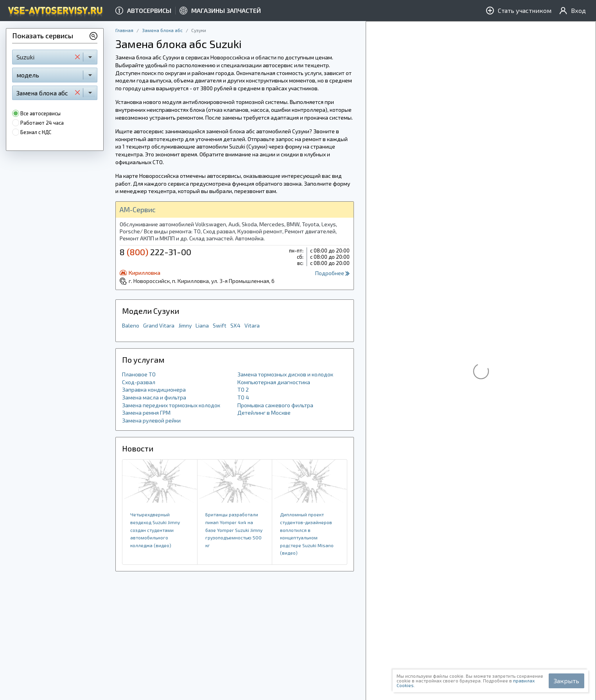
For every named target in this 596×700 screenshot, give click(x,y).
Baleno (131, 325)
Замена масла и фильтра (154, 397)
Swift (220, 325)
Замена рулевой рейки (151, 420)
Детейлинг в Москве (264, 413)
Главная (124, 30)
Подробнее (332, 273)
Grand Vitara (159, 325)
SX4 (235, 325)
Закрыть (566, 681)
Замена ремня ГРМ (146, 413)
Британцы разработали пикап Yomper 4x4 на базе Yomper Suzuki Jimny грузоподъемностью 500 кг (234, 530)
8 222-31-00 (155, 252)
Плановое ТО (139, 374)
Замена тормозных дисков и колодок (285, 374)
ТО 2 (243, 389)
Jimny (185, 325)
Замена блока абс (162, 30)
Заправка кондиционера (154, 389)
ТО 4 (243, 397)
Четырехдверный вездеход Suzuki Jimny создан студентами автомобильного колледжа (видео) (155, 530)
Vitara (252, 325)
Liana (202, 325)
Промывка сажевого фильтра (275, 405)
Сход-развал (139, 382)
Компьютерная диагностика (274, 382)
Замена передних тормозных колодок (171, 405)
